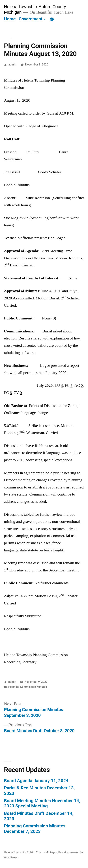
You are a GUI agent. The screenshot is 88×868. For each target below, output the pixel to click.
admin (12, 64)
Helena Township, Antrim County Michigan (31, 852)
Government (30, 19)
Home (10, 19)
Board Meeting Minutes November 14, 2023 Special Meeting (42, 803)
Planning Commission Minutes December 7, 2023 (35, 829)
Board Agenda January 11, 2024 (36, 781)
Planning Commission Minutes (28, 687)
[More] (52, 20)
